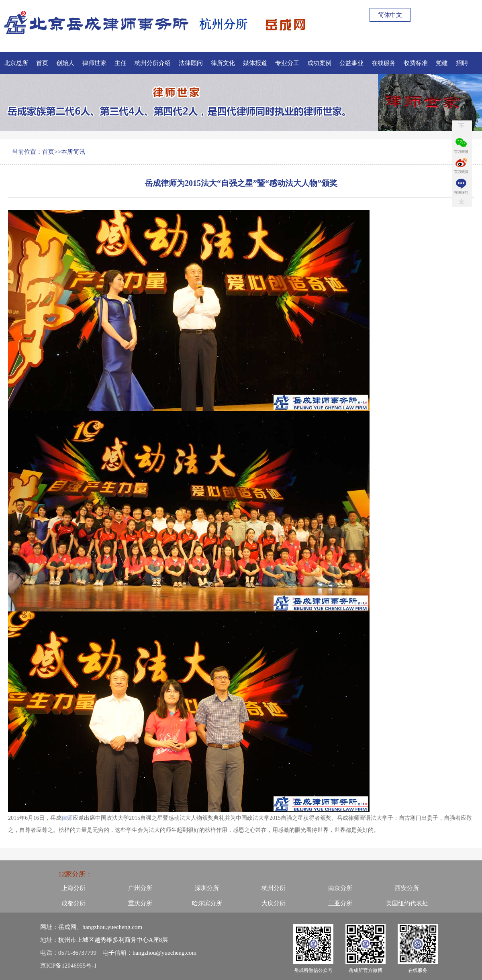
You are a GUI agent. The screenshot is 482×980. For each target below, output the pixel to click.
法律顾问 (191, 63)
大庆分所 (274, 903)
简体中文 (390, 15)
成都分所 (74, 903)
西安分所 (407, 888)
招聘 (462, 63)
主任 (120, 63)
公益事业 (351, 63)
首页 (42, 63)
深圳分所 (207, 888)
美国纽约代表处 (407, 903)
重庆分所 (140, 903)
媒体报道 (255, 63)
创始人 (65, 63)
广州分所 (140, 888)
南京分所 (340, 888)
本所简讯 (73, 152)
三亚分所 (340, 903)
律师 (67, 818)
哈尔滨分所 (207, 903)
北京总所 (16, 63)
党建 (442, 63)
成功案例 (319, 63)
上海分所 (74, 888)
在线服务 (384, 63)
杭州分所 (274, 888)
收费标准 (416, 63)
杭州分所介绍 (153, 63)
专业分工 (287, 63)
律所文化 (223, 63)
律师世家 (94, 63)
